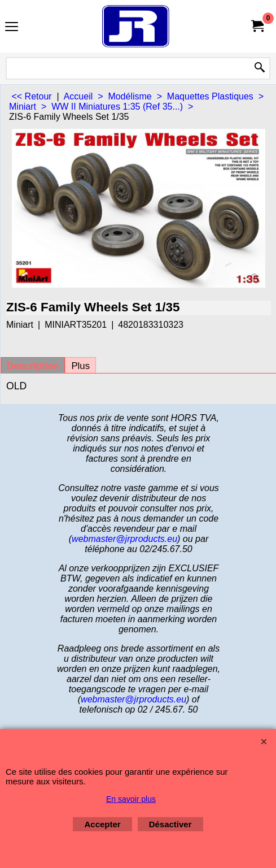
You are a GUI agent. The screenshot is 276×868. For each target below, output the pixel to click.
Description (33, 366)
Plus (80, 366)
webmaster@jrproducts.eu (124, 539)
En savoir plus (131, 799)
